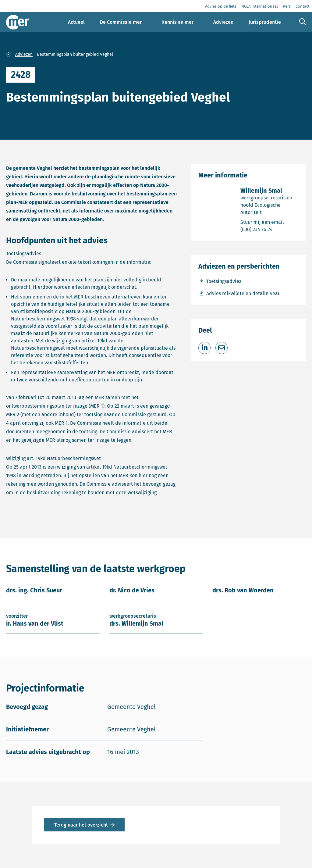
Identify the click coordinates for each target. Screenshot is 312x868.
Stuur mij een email (269, 222)
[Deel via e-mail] (222, 348)
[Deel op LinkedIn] (204, 348)
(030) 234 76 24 (269, 229)
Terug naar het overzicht (81, 825)
